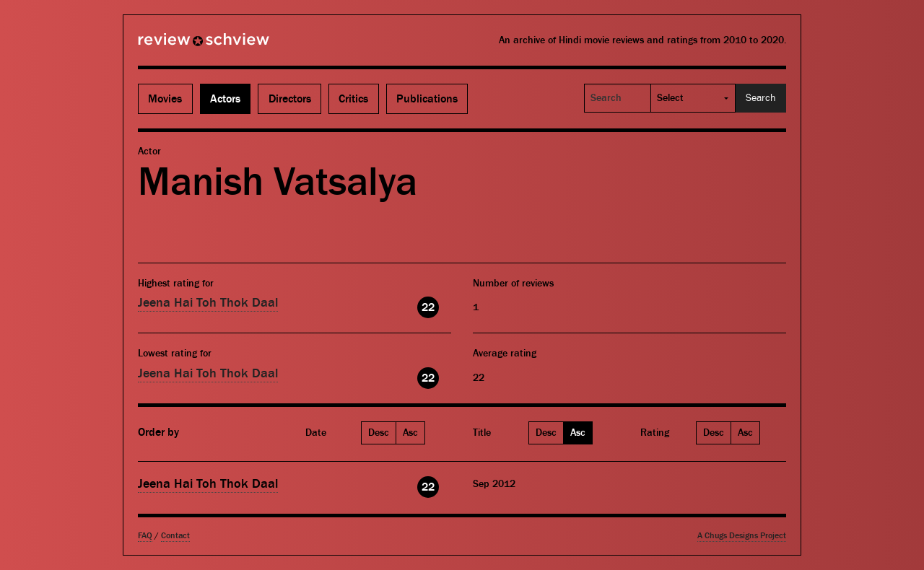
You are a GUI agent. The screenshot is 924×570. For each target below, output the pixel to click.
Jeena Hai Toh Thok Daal (208, 303)
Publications (427, 99)
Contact (175, 536)
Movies (165, 99)
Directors (290, 99)
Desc (379, 433)
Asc (410, 433)
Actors (225, 99)
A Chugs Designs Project (742, 536)
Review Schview (179, 45)
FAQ (145, 536)
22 (428, 307)
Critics (353, 99)
